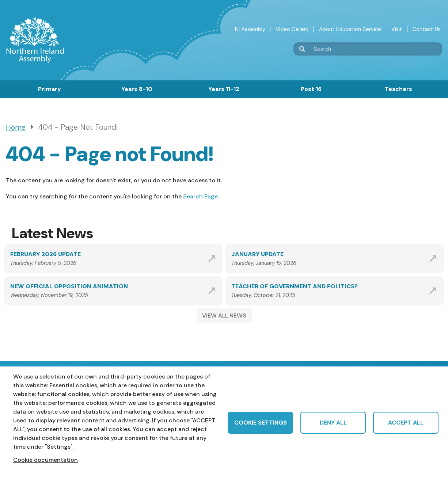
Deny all (333, 423)
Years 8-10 (137, 89)
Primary (50, 89)
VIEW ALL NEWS (224, 315)
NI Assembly (250, 29)
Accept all (406, 423)
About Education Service (350, 29)
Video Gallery (292, 29)
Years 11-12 (224, 89)
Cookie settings (261, 423)
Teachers (398, 89)
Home (16, 127)
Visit (397, 29)
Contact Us (427, 29)
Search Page (200, 196)
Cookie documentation (45, 460)
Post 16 (311, 89)
